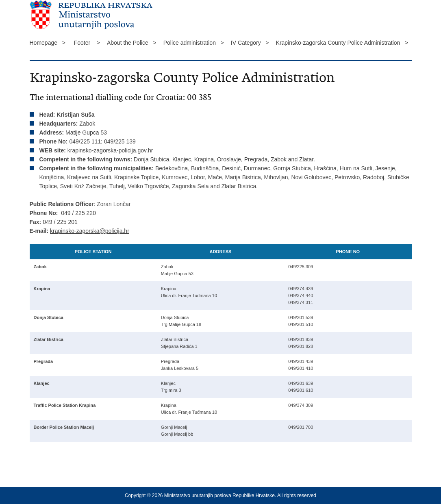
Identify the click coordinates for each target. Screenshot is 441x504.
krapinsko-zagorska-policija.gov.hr (110, 150)
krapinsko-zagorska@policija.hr (90, 231)
